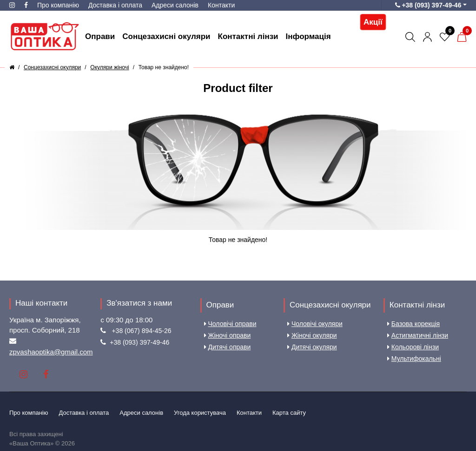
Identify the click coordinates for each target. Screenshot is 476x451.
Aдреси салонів (175, 5)
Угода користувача (200, 413)
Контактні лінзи (417, 305)
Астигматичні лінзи (418, 335)
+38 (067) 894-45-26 (141, 331)
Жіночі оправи (228, 335)
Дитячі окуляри (312, 347)
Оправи (220, 305)
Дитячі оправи (228, 347)
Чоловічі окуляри (315, 324)
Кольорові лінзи (413, 347)
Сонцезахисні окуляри (330, 305)
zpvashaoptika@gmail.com (51, 352)
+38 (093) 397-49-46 (139, 342)
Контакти (221, 5)
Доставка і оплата (115, 5)
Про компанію (58, 5)
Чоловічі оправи (230, 324)
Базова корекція (413, 324)
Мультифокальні (414, 359)
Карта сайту (289, 413)
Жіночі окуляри (312, 335)
